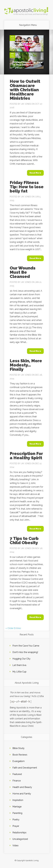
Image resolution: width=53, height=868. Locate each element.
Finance (17, 781)
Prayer (16, 826)
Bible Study (18, 748)
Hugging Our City (21, 659)
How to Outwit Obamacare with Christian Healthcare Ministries (26, 44)
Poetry (16, 820)
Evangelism (19, 761)
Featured (17, 774)
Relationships (19, 833)
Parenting (17, 813)
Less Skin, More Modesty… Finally (26, 365)
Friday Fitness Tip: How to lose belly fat (28, 63)
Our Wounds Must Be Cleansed (23, 272)
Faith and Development (25, 768)
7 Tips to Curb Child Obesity (24, 541)
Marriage (17, 807)
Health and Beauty (22, 787)
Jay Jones (26, 104)
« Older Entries (13, 628)
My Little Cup (19, 672)
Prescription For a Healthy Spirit (26, 456)
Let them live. (20, 665)
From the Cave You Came (26, 646)
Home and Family (22, 794)
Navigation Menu (28, 25)
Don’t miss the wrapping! (25, 652)
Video (15, 846)
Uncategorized (20, 839)
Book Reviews (20, 755)
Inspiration (18, 800)
